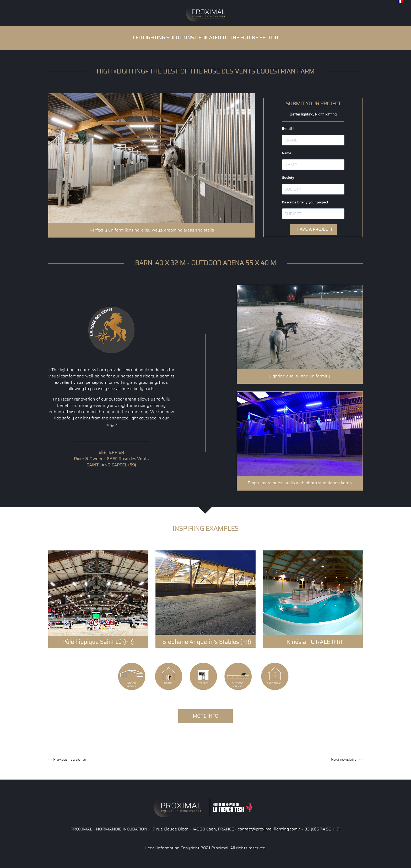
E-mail (288, 128)
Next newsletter (347, 760)
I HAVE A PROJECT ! (313, 229)
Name (287, 153)
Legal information (162, 848)
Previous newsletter (67, 760)
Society (288, 178)
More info (206, 716)
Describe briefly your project (305, 202)
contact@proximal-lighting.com (268, 829)
